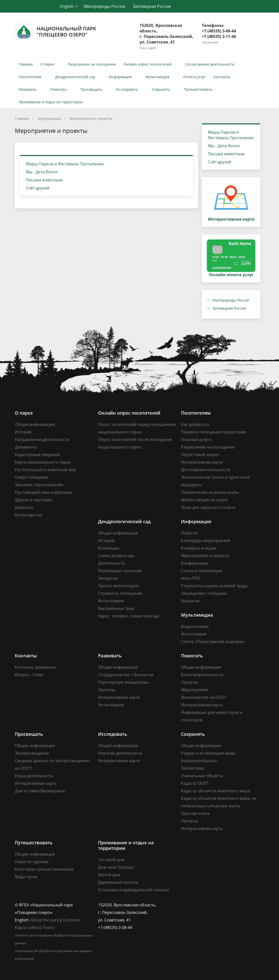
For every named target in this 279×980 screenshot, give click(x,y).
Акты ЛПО (191, 578)
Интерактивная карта (202, 462)
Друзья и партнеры (34, 500)
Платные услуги (196, 439)
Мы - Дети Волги (42, 172)
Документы (26, 447)
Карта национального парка (43, 462)
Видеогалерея (195, 626)
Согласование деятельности (210, 64)
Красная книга (195, 813)
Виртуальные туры (116, 608)
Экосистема (192, 768)
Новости (189, 533)
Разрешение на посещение (92, 64)
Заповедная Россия (152, 6)
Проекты (107, 690)
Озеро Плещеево (32, 477)
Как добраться (195, 424)
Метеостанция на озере (204, 500)
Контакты (222, 77)
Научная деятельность (120, 753)
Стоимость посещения (120, 593)
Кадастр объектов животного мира (215, 791)
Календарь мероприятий (205, 541)
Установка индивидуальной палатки (133, 890)
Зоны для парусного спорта (208, 507)
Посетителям (30, 77)
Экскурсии (108, 578)
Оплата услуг (195, 77)
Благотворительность (202, 675)
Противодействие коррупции (44, 492)
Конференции (195, 563)
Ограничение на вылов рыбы (210, 492)
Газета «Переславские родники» (213, 642)
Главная (26, 64)
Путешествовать (198, 89)
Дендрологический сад (75, 77)
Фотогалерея (111, 601)
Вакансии (24, 507)
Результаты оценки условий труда (214, 586)
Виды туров (26, 877)
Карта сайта (26, 927)
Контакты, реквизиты (35, 667)
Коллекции (109, 548)
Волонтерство (29, 515)
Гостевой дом (111, 860)
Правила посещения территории (213, 432)
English (67, 6)
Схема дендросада (116, 556)
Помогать (58, 89)
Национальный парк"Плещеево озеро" (56, 32)
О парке (47, 64)
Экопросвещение (32, 753)
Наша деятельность (34, 776)
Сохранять (161, 89)
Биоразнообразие (199, 761)
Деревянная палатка (118, 882)
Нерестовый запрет (200, 455)
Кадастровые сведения (37, 455)
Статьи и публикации (202, 571)
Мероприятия (195, 690)
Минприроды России (104, 6)
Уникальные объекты (202, 776)
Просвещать (91, 89)
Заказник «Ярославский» (39, 485)
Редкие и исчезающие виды (208, 753)
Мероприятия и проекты (91, 118)
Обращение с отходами (204, 593)
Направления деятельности (42, 439)
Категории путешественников (44, 869)
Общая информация (35, 424)
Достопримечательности (205, 470)
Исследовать (127, 89)
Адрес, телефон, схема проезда (128, 616)
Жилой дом (109, 875)
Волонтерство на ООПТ (204, 697)
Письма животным (44, 180)
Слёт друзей (38, 188)
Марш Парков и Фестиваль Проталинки (65, 164)
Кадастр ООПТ (195, 783)
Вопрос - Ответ (29, 675)
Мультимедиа (157, 77)
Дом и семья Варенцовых (40, 791)
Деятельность (111, 563)
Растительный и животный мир (45, 470)
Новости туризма (32, 862)
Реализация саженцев (120, 571)
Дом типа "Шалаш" (117, 867)
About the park (45, 920)
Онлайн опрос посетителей (147, 64)
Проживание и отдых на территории (51, 102)
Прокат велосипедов (118, 586)
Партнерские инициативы (124, 682)
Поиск (48, 927)
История (23, 432)
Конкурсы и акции (199, 548)
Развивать (28, 89)
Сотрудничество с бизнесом (126, 675)
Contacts (72, 920)
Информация (120, 77)
